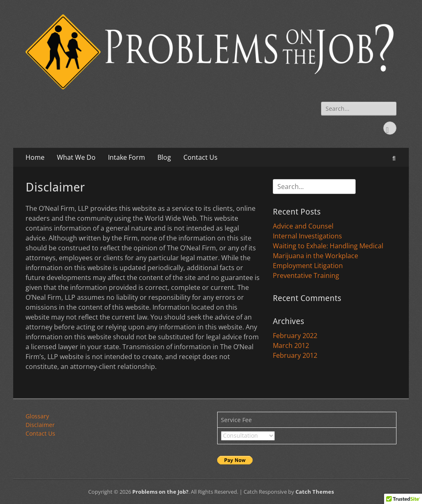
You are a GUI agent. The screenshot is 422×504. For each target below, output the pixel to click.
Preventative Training (306, 275)
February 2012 (295, 355)
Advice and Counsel (303, 226)
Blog (164, 157)
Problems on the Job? (160, 492)
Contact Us (200, 157)
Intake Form (127, 157)
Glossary (37, 416)
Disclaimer (40, 425)
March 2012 (291, 345)
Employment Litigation (308, 266)
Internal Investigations (307, 236)
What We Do (76, 157)
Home (35, 157)
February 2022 (295, 336)
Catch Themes (315, 492)
